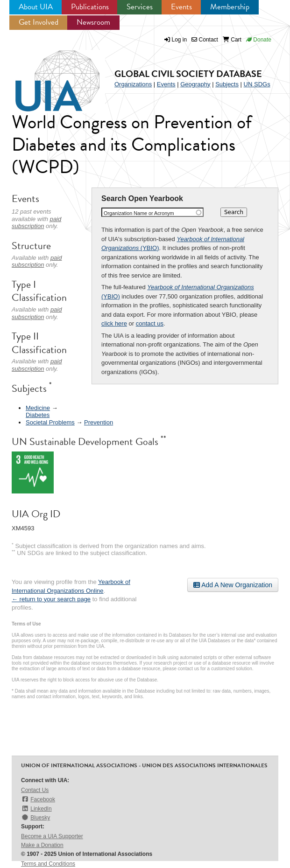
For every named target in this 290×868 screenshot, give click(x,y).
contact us (150, 323)
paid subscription (36, 223)
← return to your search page (51, 599)
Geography (195, 84)
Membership (230, 7)
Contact (205, 40)
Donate (259, 40)
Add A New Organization (233, 585)
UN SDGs (257, 84)
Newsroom (93, 22)
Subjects (227, 84)
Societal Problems (50, 422)
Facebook (38, 799)
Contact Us (35, 790)
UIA (47, 76)
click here (114, 323)
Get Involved (39, 22)
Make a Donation (42, 845)
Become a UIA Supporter (52, 836)
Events (181, 7)
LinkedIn (36, 809)
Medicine (38, 408)
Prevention (99, 422)
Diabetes (38, 415)
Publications (90, 7)
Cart (232, 40)
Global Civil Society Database (188, 74)
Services (140, 7)
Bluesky (35, 817)
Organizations (133, 84)
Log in (180, 40)
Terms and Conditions (48, 864)
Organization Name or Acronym (139, 213)
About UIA (36, 7)
